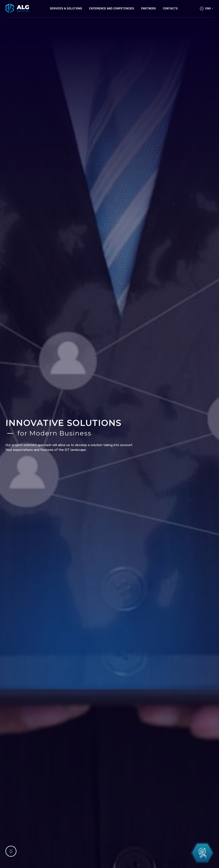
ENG (209, 8)
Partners (149, 8)
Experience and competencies (112, 8)
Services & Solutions (66, 8)
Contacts (170, 8)
